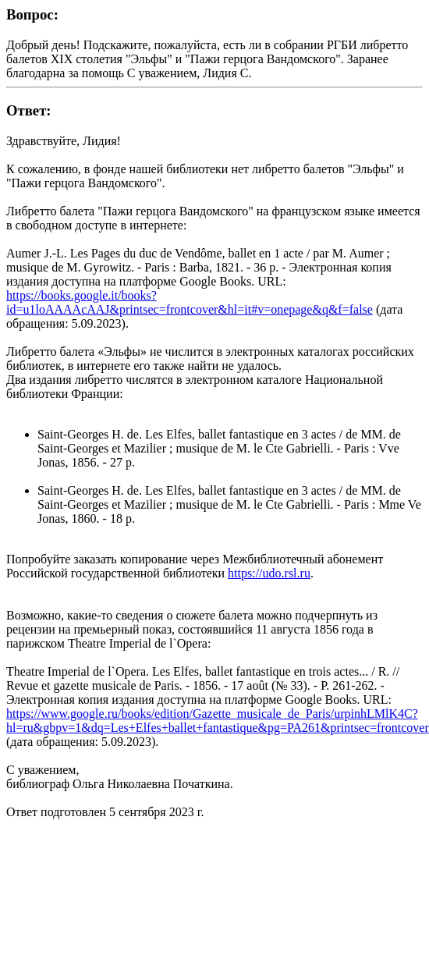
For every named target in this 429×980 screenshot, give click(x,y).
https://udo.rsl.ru (269, 573)
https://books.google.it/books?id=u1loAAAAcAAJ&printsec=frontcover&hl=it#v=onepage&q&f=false (190, 302)
